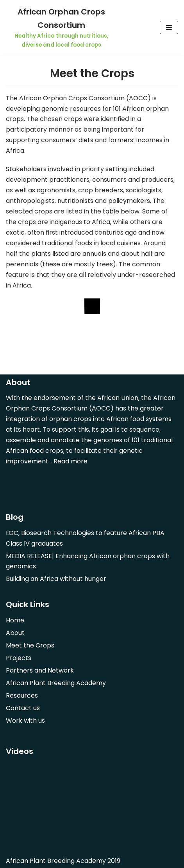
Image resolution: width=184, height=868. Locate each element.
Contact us (23, 708)
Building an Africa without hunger (56, 579)
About (15, 633)
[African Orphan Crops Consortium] (61, 27)
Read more (71, 461)
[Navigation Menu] (169, 27)
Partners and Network (40, 670)
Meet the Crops (30, 645)
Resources (22, 695)
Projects (19, 658)
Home (15, 620)
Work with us (25, 721)
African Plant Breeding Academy (56, 683)
